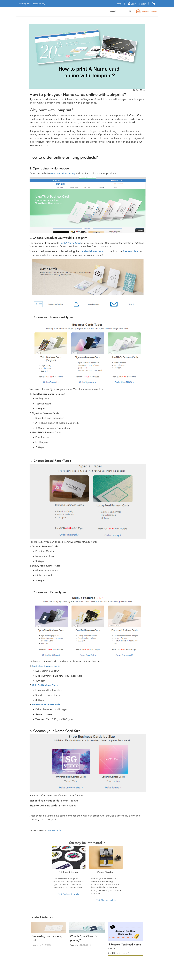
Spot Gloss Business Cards (46, 666)
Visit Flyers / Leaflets (106, 900)
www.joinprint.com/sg (63, 173)
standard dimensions (92, 251)
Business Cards (54, 830)
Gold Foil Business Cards (45, 685)
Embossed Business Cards (46, 705)
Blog (119, 4)
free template (130, 251)
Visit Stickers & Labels (69, 894)
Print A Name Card (70, 243)
